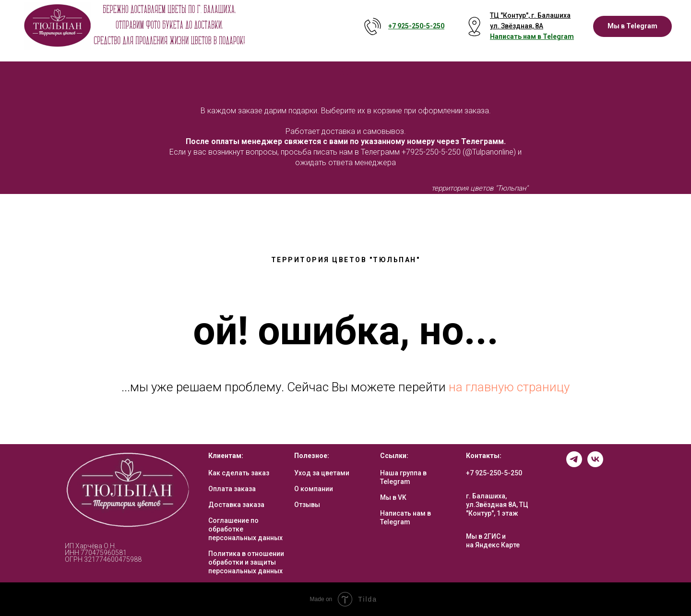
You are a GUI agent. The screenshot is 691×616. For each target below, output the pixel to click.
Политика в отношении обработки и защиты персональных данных (246, 562)
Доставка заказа (236, 505)
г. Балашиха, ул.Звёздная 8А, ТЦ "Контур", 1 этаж (497, 505)
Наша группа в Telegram (403, 477)
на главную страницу (509, 387)
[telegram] (574, 465)
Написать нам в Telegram (405, 518)
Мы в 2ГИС (483, 536)
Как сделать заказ (239, 473)
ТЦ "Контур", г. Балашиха (530, 15)
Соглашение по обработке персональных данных (245, 529)
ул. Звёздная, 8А (517, 26)
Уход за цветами (322, 473)
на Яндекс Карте (493, 545)
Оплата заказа (232, 489)
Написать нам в (516, 36)
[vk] (595, 465)
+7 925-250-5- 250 (416, 26)
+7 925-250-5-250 (494, 473)
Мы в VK (393, 497)
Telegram (558, 36)
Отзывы (307, 505)
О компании (314, 489)
